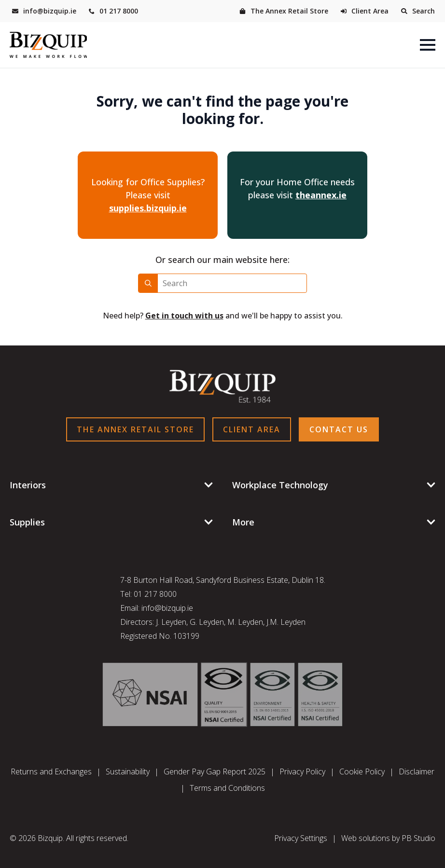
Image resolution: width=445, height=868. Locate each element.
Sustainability (128, 772)
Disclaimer (417, 772)
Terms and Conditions (227, 788)
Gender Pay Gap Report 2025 (215, 772)
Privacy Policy (302, 772)
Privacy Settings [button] (301, 838)
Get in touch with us (184, 316)
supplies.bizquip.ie (148, 208)
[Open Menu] (428, 45)
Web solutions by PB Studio (388, 838)
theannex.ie (321, 195)
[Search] (148, 283)
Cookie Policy (362, 772)
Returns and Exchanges (51, 772)
